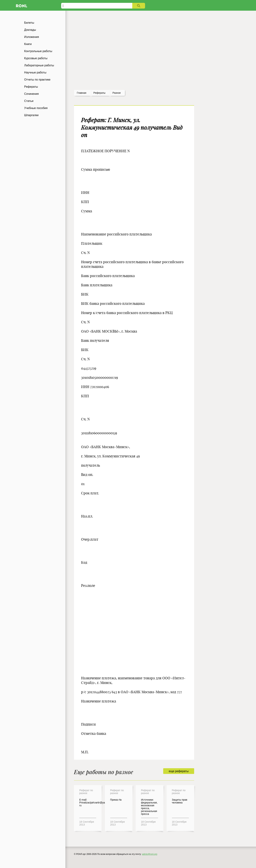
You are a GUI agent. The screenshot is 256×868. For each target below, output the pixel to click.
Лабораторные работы (39, 65)
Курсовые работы (36, 58)
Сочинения (31, 94)
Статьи (29, 101)
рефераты (99, 93)
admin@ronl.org (150, 854)
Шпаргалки (31, 115)
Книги (28, 44)
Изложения (32, 37)
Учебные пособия (36, 108)
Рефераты (31, 87)
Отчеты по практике (37, 80)
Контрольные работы (38, 51)
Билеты (29, 23)
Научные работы (35, 72)
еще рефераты (179, 771)
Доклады (30, 30)
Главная (82, 93)
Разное (117, 93)
